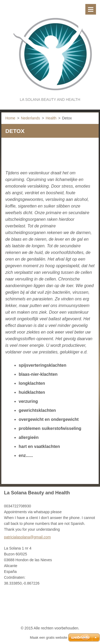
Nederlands (30, 118)
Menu (91, 9)
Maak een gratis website (49, 637)
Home (10, 118)
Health (51, 118)
